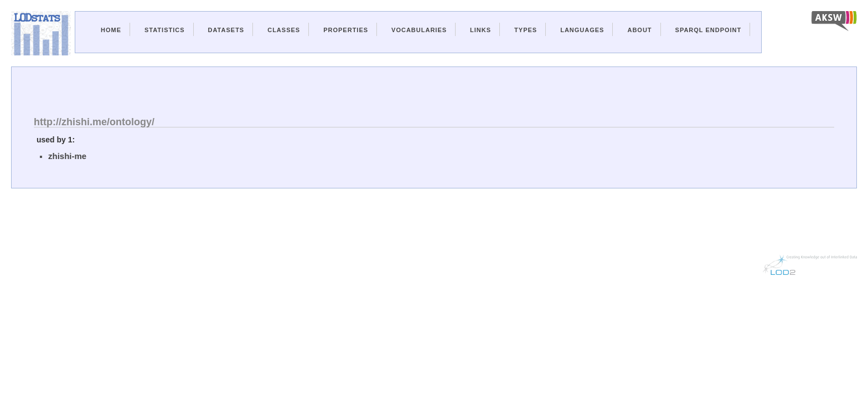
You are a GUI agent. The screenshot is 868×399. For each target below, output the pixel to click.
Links (480, 30)
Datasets (226, 30)
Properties (346, 30)
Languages (582, 30)
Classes (284, 30)
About (639, 30)
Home (111, 30)
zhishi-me (67, 156)
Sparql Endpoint (709, 30)
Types (526, 30)
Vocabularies (419, 30)
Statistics (165, 30)
